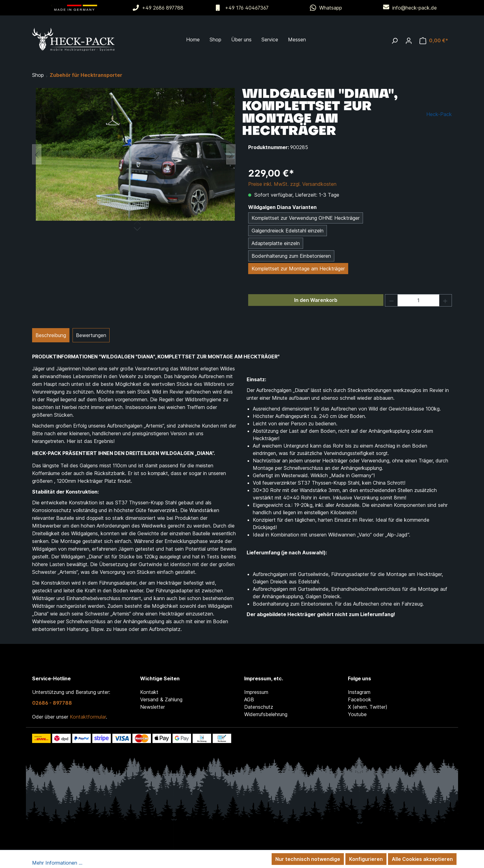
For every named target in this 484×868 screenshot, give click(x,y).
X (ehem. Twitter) (368, 707)
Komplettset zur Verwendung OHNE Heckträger (306, 218)
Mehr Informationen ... (57, 863)
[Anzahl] (419, 300)
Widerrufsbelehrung (266, 714)
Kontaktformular (88, 717)
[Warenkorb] (434, 40)
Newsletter (152, 707)
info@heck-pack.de (415, 8)
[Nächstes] (231, 154)
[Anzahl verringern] (391, 300)
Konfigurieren (366, 859)
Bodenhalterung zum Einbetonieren (291, 256)
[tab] (51, 335)
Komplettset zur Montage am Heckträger (298, 269)
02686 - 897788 (52, 703)
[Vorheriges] (37, 154)
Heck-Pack (439, 114)
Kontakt (149, 692)
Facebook (360, 699)
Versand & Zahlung (161, 699)
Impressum (256, 692)
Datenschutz (259, 707)
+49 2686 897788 (163, 8)
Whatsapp (331, 8)
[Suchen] (394, 40)
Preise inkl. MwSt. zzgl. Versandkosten (292, 184)
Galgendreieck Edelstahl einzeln (288, 231)
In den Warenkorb (316, 300)
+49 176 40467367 (247, 8)
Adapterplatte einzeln (276, 243)
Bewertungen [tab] (91, 335)
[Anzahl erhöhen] (445, 300)
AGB (249, 699)
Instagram (359, 692)
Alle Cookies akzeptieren (422, 859)
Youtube (357, 714)
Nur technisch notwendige (308, 859)
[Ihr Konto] (409, 40)
